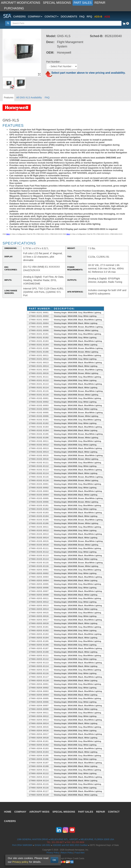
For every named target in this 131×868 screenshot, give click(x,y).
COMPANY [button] (35, 16)
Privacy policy (20, 862)
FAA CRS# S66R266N (22, 845)
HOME (8, 812)
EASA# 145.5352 (43, 845)
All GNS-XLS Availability (29, 97)
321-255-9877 (58, 842)
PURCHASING (14, 8)
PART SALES (83, 3)
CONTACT (114, 812)
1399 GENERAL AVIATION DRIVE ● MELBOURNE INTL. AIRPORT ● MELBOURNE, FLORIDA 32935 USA (65, 839)
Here (8, 234)
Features (9, 97)
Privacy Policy (53, 853)
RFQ (89, 16)
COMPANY (20, 812)
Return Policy (67, 853)
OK (54, 860)
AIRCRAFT (39, 812)
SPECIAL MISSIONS (57, 3)
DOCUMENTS (69, 16)
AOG (107, 16)
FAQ (82, 16)
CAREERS (20, 16)
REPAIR (100, 3)
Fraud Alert (79, 853)
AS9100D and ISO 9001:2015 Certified (70, 845)
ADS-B (98, 16)
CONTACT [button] (51, 16)
